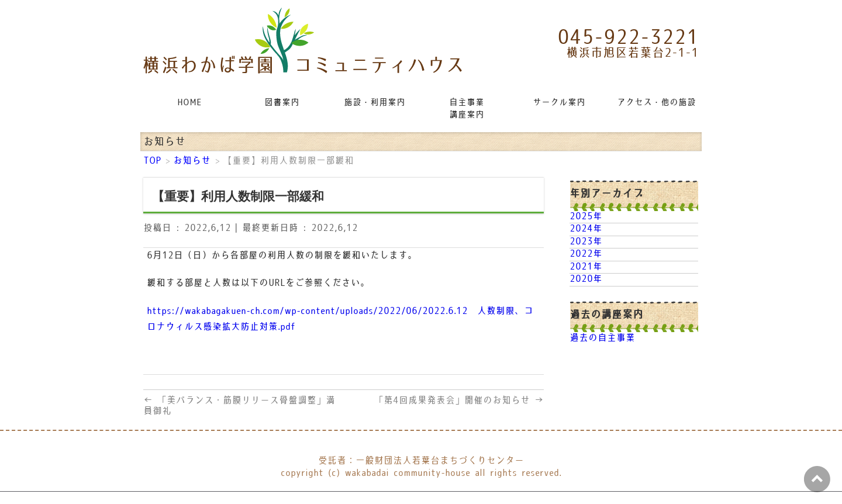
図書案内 (282, 103)
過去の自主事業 (602, 338)
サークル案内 (559, 103)
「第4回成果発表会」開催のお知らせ (459, 401)
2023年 (586, 242)
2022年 (586, 254)
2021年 (586, 267)
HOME (189, 103)
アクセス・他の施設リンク (657, 103)
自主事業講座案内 (467, 109)
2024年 (586, 229)
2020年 (586, 279)
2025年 (586, 217)
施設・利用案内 (375, 103)
